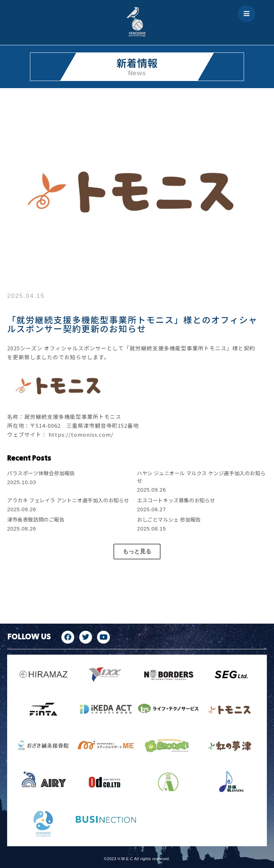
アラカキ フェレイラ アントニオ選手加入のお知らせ (68, 500)
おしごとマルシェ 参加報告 (169, 519)
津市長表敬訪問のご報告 (36, 519)
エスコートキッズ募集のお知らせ (176, 500)
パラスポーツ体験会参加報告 (41, 473)
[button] (137, 552)
